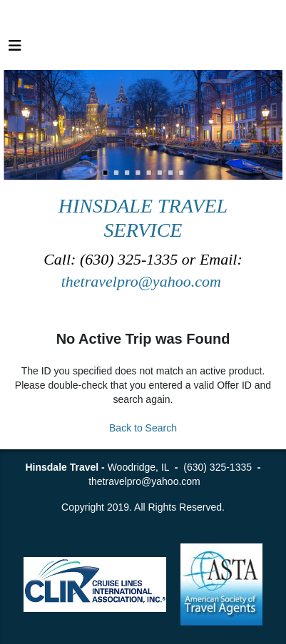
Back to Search (143, 428)
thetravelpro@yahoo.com (143, 281)
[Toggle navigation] (15, 49)
